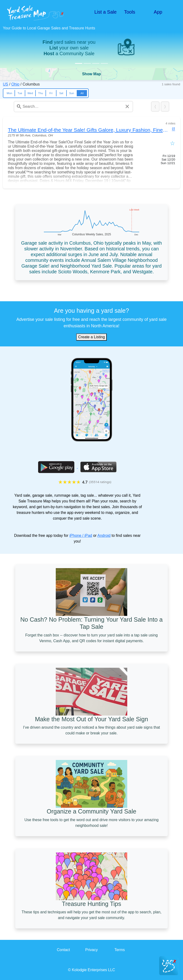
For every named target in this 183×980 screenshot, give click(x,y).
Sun (72, 93)
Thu (41, 93)
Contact (63, 950)
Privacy (91, 950)
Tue (20, 93)
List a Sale (105, 12)
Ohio (15, 84)
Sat (61, 93)
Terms (120, 950)
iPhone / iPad (81, 536)
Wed (30, 93)
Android (104, 536)
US (5, 84)
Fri (51, 93)
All (82, 93)
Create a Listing (91, 337)
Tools (130, 12)
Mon (9, 93)
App (158, 12)
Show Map (91, 74)
